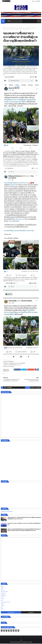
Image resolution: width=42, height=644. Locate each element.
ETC (3, 620)
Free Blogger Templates (27, 642)
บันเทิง (2, 597)
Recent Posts (11, 613)
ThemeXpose (18, 642)
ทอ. (25, 28)
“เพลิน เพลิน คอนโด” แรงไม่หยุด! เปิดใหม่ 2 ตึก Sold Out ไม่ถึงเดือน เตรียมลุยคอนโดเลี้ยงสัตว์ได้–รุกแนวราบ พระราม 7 (24, 518)
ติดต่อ (2, 609)
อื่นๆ (2, 607)
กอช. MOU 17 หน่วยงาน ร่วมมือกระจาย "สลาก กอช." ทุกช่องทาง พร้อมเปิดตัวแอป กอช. (24, 524)
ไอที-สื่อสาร (4, 595)
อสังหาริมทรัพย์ (4, 592)
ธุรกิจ (2, 589)
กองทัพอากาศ (21, 28)
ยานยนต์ (3, 594)
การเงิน (3, 599)
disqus (33, 388)
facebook (38, 388)
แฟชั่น (2, 604)
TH (31, 28)
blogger (28, 388)
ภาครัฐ (28, 28)
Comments (31, 613)
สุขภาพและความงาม (6, 602)
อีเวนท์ (2, 590)
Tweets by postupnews (7, 512)
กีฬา (2, 601)
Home (4, 28)
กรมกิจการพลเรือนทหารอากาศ (12, 28)
